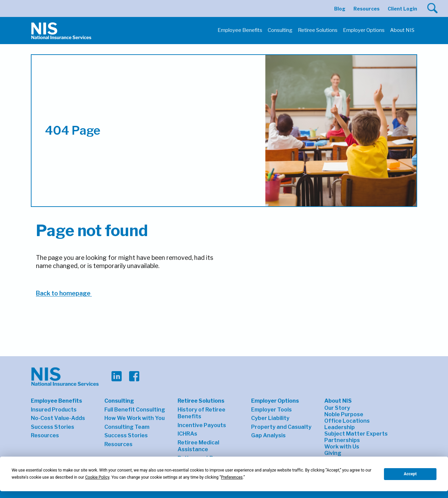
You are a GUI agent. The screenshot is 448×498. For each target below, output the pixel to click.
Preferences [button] (232, 477)
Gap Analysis (268, 435)
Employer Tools (271, 410)
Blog (340, 9)
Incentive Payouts (202, 425)
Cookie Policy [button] (97, 477)
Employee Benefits (56, 401)
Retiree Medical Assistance (198, 446)
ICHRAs (187, 434)
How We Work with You (135, 418)
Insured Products (54, 410)
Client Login (402, 9)
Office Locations (347, 421)
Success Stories (53, 427)
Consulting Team (127, 427)
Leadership (340, 427)
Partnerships (342, 440)
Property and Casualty (281, 427)
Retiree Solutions (201, 401)
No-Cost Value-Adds (58, 418)
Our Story (337, 408)
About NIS (338, 401)
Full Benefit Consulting (135, 410)
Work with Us (342, 447)
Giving (333, 453)
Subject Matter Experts (356, 434)
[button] (432, 8)
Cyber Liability (270, 418)
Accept (410, 474)
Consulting (119, 401)
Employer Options (275, 401)
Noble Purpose (344, 414)
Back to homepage (64, 293)
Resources (366, 9)
